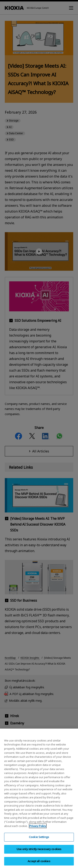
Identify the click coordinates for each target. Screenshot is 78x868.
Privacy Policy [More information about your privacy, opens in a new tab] (38, 829)
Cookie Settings (39, 840)
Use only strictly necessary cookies (39, 852)
